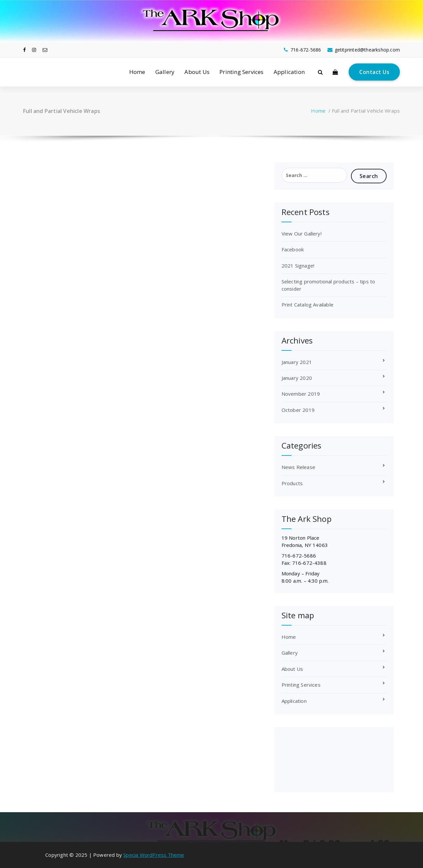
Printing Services (241, 72)
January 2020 (297, 378)
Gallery (165, 72)
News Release (298, 467)
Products (292, 483)
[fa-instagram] (34, 50)
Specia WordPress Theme (154, 855)
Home (137, 72)
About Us (197, 72)
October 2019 (298, 410)
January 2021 (297, 362)
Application (289, 72)
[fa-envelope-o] (45, 50)
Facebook (293, 249)
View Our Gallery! (302, 234)
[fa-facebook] (24, 50)
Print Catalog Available (308, 305)
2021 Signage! (298, 266)
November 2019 (301, 394)
